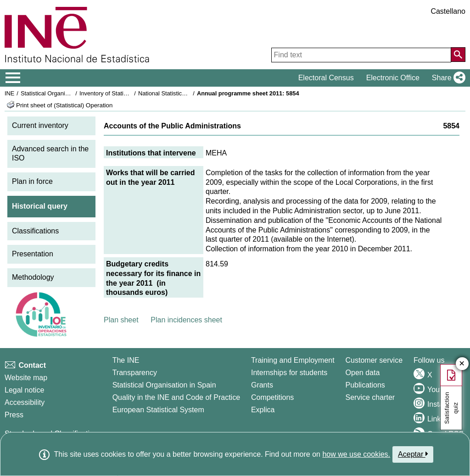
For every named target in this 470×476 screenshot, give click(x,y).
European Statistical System (158, 410)
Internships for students (289, 373)
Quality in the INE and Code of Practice (176, 397)
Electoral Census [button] (326, 78)
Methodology (33, 277)
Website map (26, 378)
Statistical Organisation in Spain (62, 93)
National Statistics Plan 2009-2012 (183, 93)
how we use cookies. (356, 454)
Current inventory (40, 125)
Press (14, 415)
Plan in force (32, 181)
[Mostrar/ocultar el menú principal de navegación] (13, 78)
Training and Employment (293, 360)
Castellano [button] (448, 11)
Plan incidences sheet (186, 320)
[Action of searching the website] (458, 55)
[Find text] (361, 55)
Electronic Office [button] (393, 78)
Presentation (33, 254)
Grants (262, 385)
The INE (126, 360)
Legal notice (24, 390)
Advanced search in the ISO (50, 154)
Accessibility (25, 402)
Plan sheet (121, 320)
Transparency (135, 373)
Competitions (272, 397)
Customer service (374, 360)
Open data (363, 373)
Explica (263, 410)
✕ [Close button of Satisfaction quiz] (462, 364)
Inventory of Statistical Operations (123, 93)
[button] (447, 78)
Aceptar (413, 454)
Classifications (35, 231)
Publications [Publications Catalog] (365, 385)
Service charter (370, 397)
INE (9, 93)
